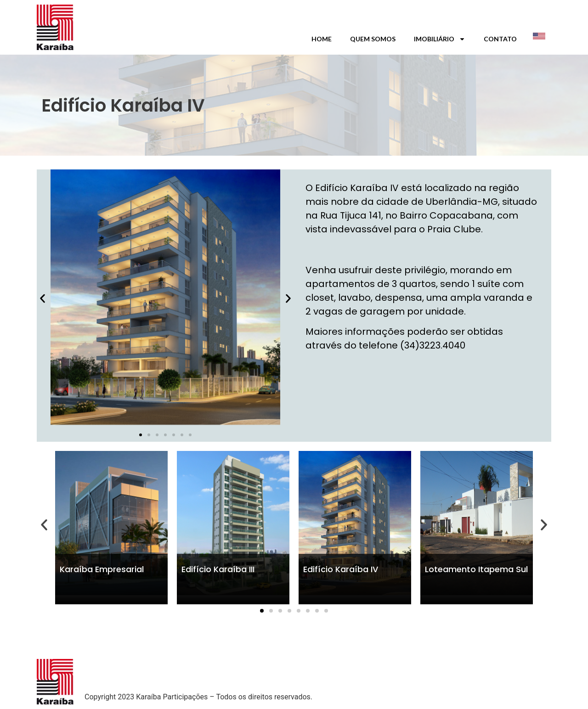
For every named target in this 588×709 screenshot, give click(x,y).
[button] (42, 299)
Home (322, 39)
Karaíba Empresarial (102, 569)
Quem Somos (373, 39)
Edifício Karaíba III (218, 569)
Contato (500, 39)
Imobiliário (440, 39)
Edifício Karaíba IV (341, 569)
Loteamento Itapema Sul (476, 569)
